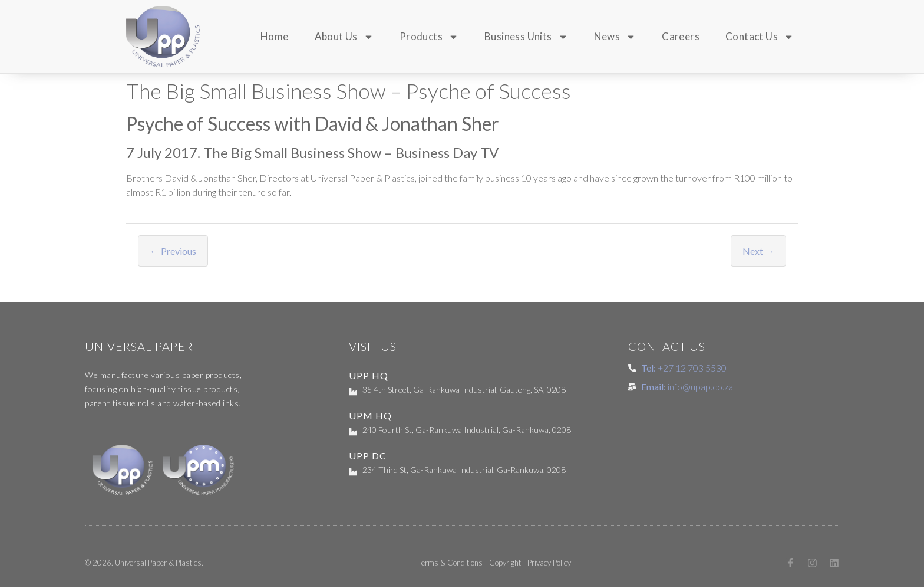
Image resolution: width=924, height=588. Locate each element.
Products (429, 37)
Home (275, 36)
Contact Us (760, 37)
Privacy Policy (549, 563)
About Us (344, 37)
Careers (681, 36)
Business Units (526, 37)
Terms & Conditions (450, 563)
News (615, 37)
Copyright (504, 563)
